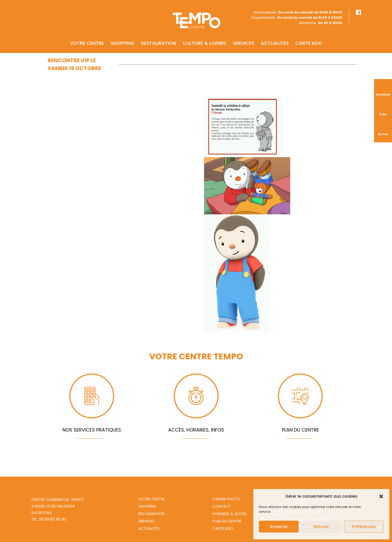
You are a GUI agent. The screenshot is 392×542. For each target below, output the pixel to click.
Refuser (321, 527)
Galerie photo (226, 499)
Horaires (383, 95)
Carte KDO (309, 36)
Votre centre (87, 36)
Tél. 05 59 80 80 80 (49, 519)
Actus (383, 134)
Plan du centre (227, 521)
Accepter (279, 527)
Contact (222, 506)
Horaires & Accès (229, 514)
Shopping (122, 36)
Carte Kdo (223, 529)
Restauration (159, 36)
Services (243, 36)
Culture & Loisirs (204, 36)
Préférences (364, 527)
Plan (383, 114)
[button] (381, 496)
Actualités (275, 36)
